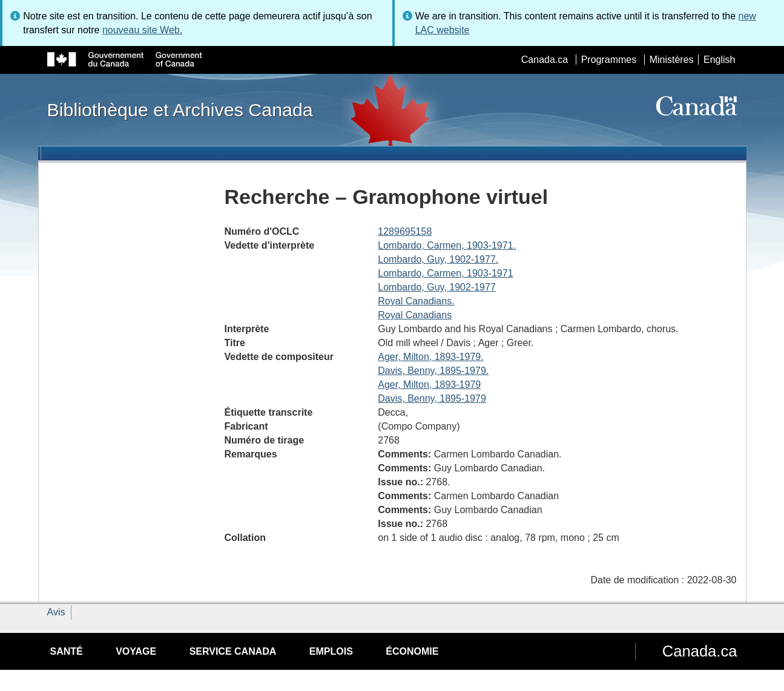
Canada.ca (545, 60)
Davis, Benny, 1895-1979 (432, 398)
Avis (56, 612)
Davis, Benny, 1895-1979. (433, 371)
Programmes (609, 60)
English (719, 60)
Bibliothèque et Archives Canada (180, 110)
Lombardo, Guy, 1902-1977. (438, 259)
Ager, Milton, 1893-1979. (430, 357)
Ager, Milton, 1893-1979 (429, 385)
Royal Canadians (415, 315)
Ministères (672, 60)
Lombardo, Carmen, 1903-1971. (447, 245)
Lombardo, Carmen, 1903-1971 (445, 273)
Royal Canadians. (416, 301)
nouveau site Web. (142, 30)
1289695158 (405, 231)
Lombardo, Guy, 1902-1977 (437, 287)
